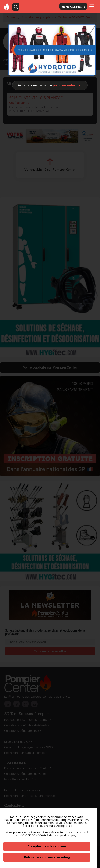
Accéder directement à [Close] (50, 85)
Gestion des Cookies (34, 835)
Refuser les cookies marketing (47, 857)
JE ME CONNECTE (73, 6)
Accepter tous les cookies (47, 846)
